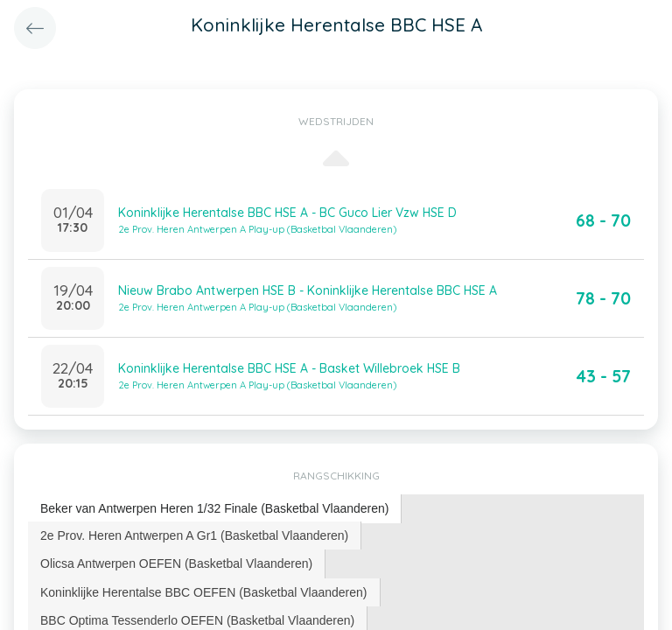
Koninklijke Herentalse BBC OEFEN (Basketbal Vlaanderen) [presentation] (204, 592)
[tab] (215, 509)
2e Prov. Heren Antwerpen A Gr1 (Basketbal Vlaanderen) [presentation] (194, 535)
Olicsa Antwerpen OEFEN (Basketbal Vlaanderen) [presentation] (176, 563)
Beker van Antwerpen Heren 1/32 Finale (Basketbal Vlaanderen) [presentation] (214, 508)
